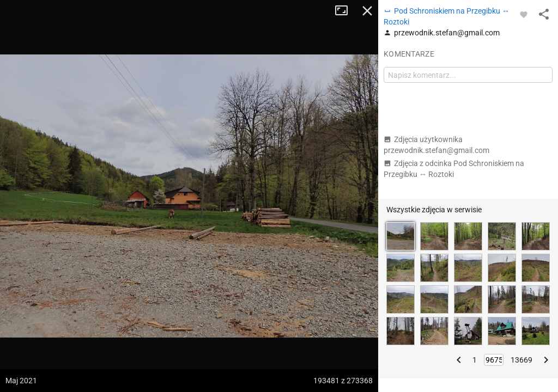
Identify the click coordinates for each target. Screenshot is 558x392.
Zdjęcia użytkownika (436, 145)
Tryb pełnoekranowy (345, 11)
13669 (521, 360)
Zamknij (367, 11)
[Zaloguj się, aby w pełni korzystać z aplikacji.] (524, 14)
